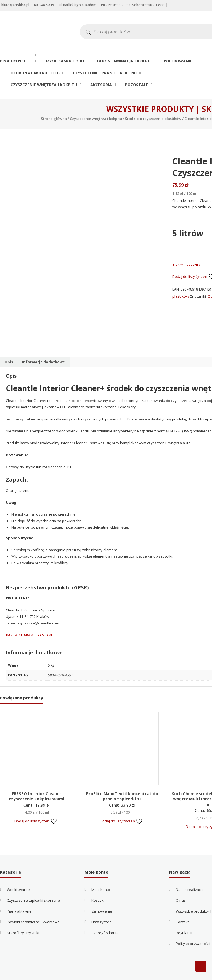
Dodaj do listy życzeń (36, 805)
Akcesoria (101, 85)
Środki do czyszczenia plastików (153, 119)
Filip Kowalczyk (148, 973)
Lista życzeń (101, 906)
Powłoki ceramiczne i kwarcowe (33, 906)
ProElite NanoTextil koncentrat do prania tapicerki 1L (122, 780)
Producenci (16, 61)
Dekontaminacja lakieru (124, 61)
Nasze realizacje (190, 874)
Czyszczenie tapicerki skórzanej (34, 885)
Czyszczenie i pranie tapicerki (105, 73)
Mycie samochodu (65, 61)
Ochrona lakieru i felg (35, 73)
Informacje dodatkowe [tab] (43, 346)
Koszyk (97, 885)
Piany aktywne (19, 895)
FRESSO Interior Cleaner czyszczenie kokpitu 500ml (36, 780)
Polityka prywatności (193, 928)
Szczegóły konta (105, 917)
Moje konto (101, 874)
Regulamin (185, 917)
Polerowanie (178, 61)
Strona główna (54, 119)
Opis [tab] (9, 346)
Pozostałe (137, 85)
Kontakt (182, 906)
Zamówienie (102, 895)
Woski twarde (18, 874)
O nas (181, 885)
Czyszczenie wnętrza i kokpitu (44, 85)
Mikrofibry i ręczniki (23, 917)
